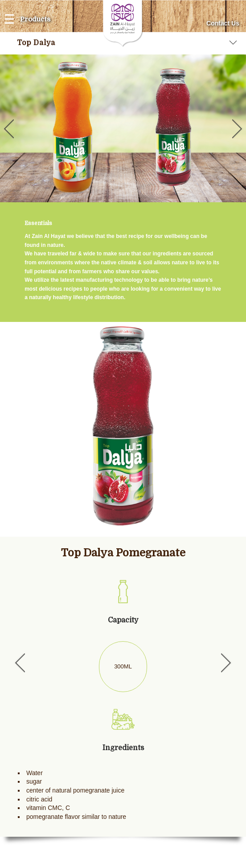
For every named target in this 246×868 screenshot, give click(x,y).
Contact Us (223, 23)
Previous (7, 128)
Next (239, 128)
